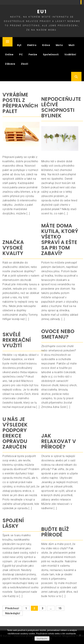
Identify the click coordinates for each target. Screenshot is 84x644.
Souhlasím (42, 639)
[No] (80, 635)
